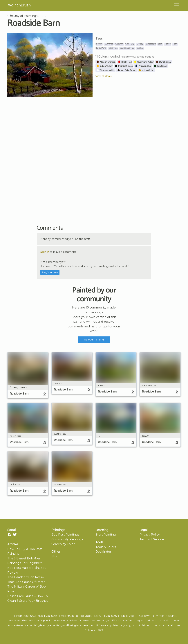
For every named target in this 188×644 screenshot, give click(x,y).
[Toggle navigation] (177, 5)
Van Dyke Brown (127, 70)
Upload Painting (94, 340)
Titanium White (105, 70)
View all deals (103, 76)
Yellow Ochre (146, 70)
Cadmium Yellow (144, 62)
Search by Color (63, 544)
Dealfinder (103, 552)
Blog (55, 556)
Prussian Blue (143, 66)
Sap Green (160, 66)
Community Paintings (67, 539)
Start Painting (106, 535)
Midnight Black (124, 66)
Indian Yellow (104, 66)
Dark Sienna (163, 62)
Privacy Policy (150, 535)
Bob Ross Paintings (65, 535)
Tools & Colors (106, 547)
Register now (50, 272)
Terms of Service (152, 539)
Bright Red (125, 62)
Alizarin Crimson (106, 62)
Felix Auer (91, 630)
